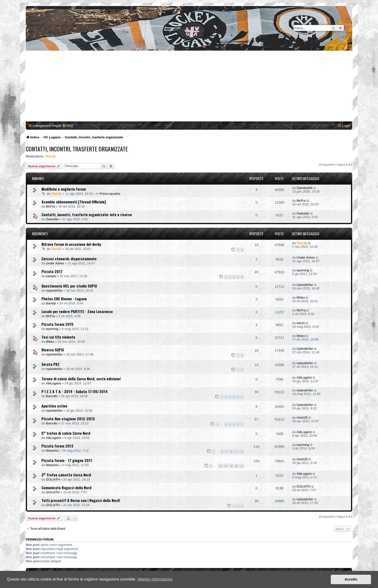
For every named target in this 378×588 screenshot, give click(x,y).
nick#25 (302, 418)
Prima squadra (110, 194)
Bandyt (51, 303)
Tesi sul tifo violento (58, 337)
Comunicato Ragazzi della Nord (66, 488)
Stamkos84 (304, 188)
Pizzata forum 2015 (57, 324)
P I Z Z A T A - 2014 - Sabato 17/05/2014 (74, 391)
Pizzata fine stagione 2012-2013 (68, 419)
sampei (51, 276)
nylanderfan (54, 291)
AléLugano (53, 383)
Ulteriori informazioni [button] (155, 579)
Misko (301, 297)
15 (236, 466)
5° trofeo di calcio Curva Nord (66, 433)
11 (236, 451)
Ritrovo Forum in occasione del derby (71, 244)
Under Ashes (55, 263)
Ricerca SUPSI (53, 350)
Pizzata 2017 (52, 271)
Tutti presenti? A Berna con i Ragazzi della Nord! (81, 500)
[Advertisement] (189, 87)
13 (226, 466)
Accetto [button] (351, 579)
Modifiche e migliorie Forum (64, 189)
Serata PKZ (51, 364)
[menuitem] (67, 126)
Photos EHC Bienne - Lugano (64, 299)
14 (231, 466)
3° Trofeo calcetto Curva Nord (66, 475)
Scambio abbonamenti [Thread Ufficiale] (74, 202)
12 (242, 451)
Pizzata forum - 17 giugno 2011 (67, 460)
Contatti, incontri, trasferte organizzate (77, 149)
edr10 (301, 323)
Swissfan (52, 219)
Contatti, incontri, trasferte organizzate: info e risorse (87, 214)
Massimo (52, 451)
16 (242, 466)
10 (231, 451)
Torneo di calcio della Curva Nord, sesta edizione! (81, 379)
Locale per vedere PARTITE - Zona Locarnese (77, 311)
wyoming (303, 270)
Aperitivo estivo (54, 406)
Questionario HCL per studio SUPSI (69, 286)
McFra (50, 206)
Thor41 (50, 156)
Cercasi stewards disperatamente (69, 259)
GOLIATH (53, 479)
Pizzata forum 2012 (57, 446)
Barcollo (52, 396)
